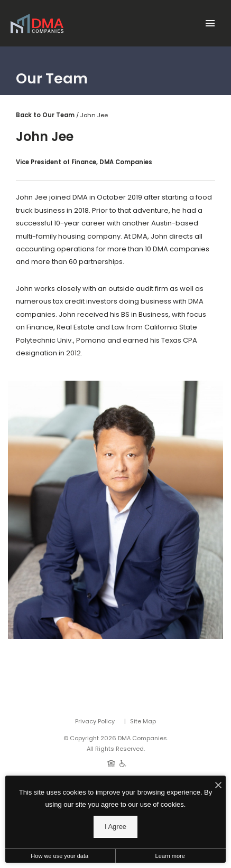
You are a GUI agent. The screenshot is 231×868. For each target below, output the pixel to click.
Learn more (170, 856)
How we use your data (59, 856)
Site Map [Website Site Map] (143, 721)
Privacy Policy (95, 721)
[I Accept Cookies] (218, 786)
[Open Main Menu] (210, 21)
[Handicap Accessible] (123, 763)
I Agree (115, 827)
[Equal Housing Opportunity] (111, 763)
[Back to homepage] (37, 23)
